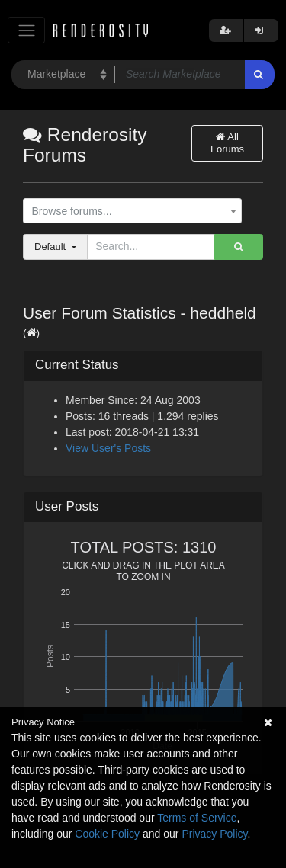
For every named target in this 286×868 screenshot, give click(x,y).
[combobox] (132, 211)
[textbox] (129, 211)
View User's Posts (108, 448)
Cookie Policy (107, 834)
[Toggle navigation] (26, 30)
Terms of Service (197, 818)
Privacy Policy (214, 834)
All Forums (227, 143)
